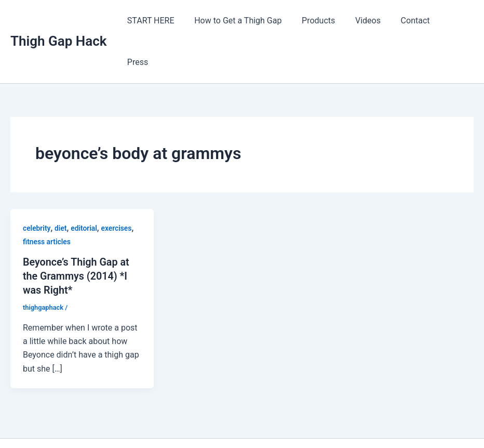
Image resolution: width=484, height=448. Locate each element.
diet (61, 187)
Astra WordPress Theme (330, 422)
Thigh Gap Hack (58, 20)
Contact (413, 21)
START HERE (163, 21)
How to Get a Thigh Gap (246, 21)
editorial (84, 187)
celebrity (37, 187)
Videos (369, 21)
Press (455, 21)
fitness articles (47, 200)
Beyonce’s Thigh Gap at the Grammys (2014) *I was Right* (77, 234)
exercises (118, 187)
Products (324, 21)
